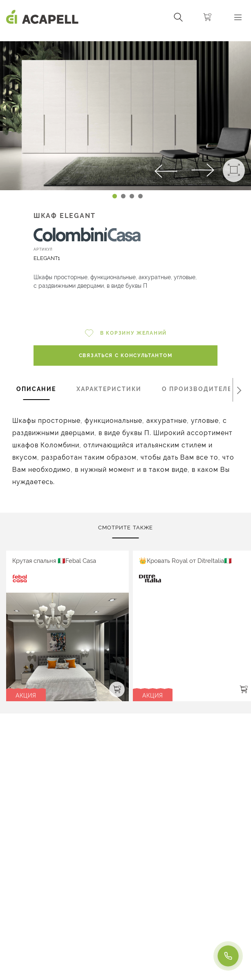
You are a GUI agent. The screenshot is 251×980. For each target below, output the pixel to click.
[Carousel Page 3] (132, 196)
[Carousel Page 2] (123, 196)
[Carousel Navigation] (125, 38)
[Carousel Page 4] (140, 196)
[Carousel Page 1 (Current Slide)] (115, 196)
